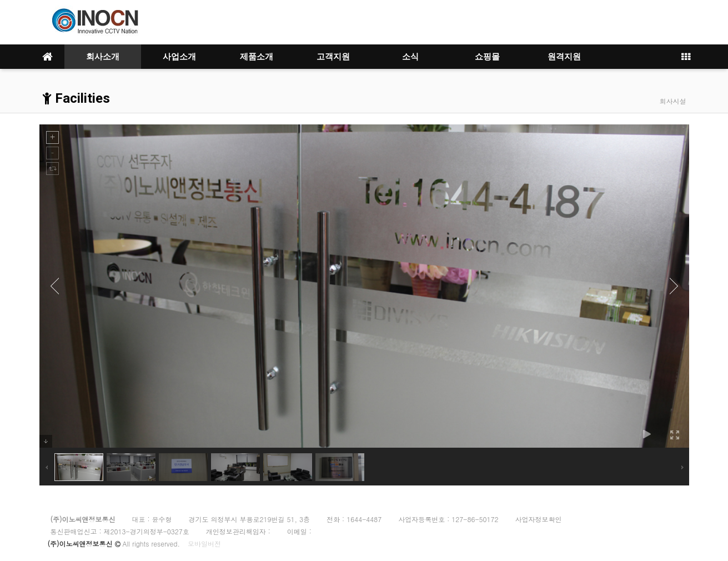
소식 (410, 57)
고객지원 (333, 57)
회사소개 (103, 57)
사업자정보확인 (538, 519)
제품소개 (257, 57)
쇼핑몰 (487, 57)
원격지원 (564, 57)
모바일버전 (204, 544)
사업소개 (179, 57)
